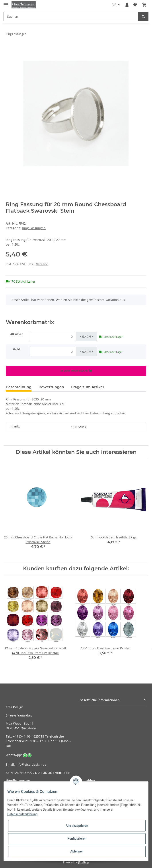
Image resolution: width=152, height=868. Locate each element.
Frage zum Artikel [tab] (88, 387)
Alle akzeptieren (77, 826)
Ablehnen (77, 851)
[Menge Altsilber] (53, 337)
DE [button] (114, 5)
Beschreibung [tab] (19, 387)
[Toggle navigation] (6, 3)
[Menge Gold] (53, 352)
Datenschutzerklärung (22, 814)
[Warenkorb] (144, 5)
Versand (42, 264)
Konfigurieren (77, 839)
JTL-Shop (84, 862)
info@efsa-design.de (31, 764)
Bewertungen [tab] (51, 387)
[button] (127, 5)
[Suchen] (71, 17)
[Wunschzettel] (135, 5)
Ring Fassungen (34, 228)
